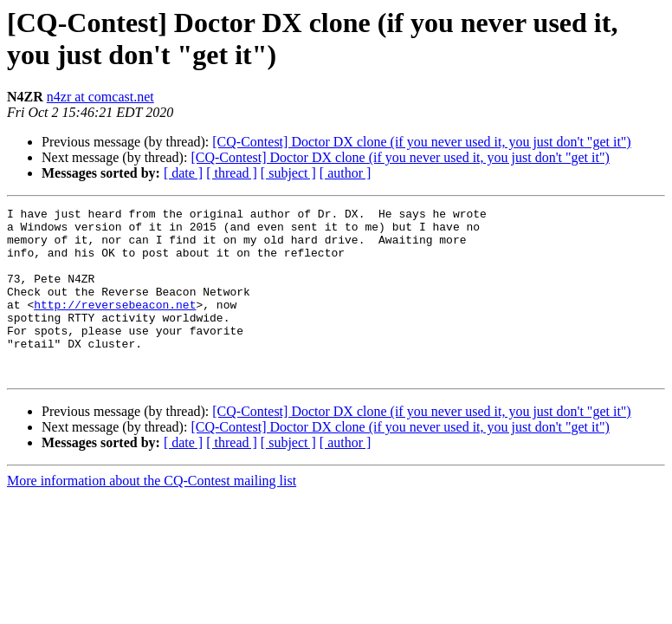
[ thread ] (232, 173)
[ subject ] (288, 173)
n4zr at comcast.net (100, 97)
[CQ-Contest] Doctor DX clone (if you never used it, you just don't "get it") (421, 142)
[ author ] (346, 173)
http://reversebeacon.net (115, 325)
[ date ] (183, 173)
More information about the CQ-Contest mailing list (152, 514)
